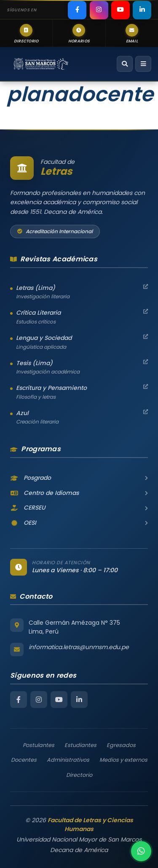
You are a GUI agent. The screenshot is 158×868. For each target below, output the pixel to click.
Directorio (79, 775)
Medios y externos (123, 760)
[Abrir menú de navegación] (143, 64)
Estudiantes (80, 745)
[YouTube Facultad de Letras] (59, 700)
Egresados (121, 745)
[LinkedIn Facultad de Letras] (79, 700)
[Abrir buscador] (125, 64)
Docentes (24, 760)
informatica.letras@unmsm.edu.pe (79, 647)
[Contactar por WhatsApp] (141, 851)
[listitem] (77, 10)
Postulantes (39, 745)
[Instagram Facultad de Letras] (39, 700)
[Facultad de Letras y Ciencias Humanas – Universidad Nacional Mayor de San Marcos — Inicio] (41, 64)
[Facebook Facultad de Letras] (19, 700)
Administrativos (68, 760)
